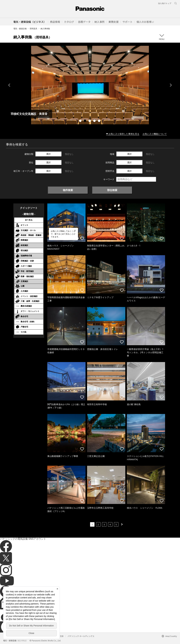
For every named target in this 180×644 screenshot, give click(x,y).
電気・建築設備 (20, 29)
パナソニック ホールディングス (81, 636)
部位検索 (112, 190)
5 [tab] (100, 121)
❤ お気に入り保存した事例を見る (123, 134)
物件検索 (68, 190)
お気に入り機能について (155, 134)
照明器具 (33, 29)
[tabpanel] (90, 85)
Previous (9, 85)
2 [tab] (85, 121)
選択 (48, 154)
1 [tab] (81, 121)
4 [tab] (95, 121)
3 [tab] (90, 121)
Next (171, 85)
